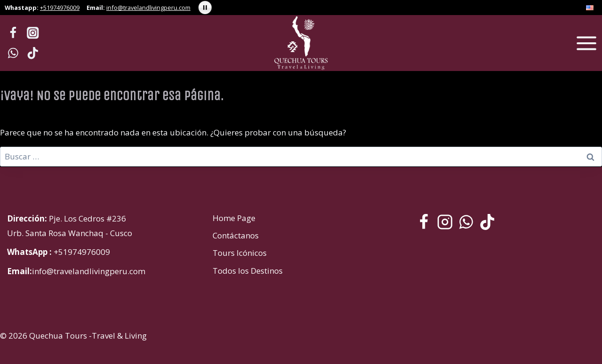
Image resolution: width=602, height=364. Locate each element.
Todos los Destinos (248, 271)
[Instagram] (33, 33)
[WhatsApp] (13, 53)
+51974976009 (60, 8)
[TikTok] (33, 53)
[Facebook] (13, 33)
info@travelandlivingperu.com (148, 8)
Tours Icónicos (240, 253)
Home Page (234, 218)
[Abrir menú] (586, 43)
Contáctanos (236, 235)
